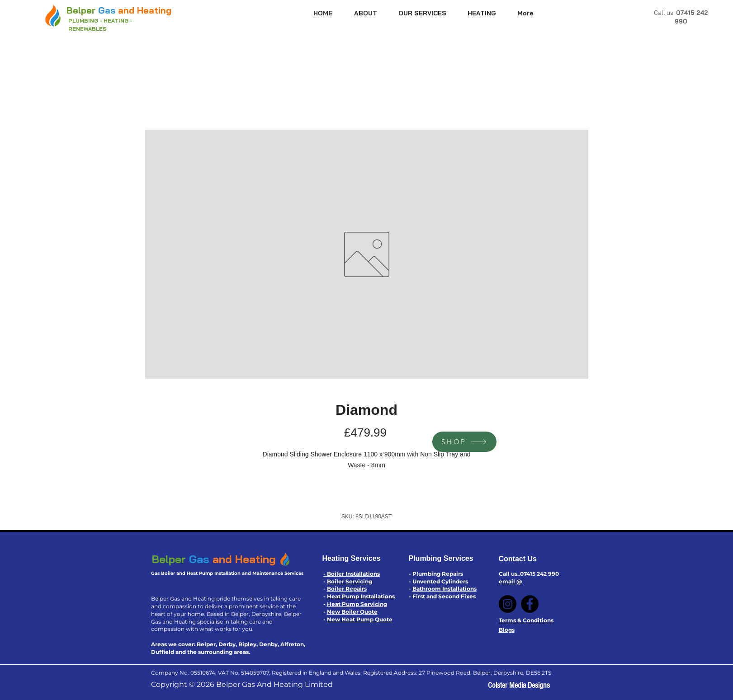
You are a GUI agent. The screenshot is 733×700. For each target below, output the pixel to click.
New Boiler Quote (352, 612)
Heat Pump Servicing (357, 604)
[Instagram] (508, 604)
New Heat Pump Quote (360, 619)
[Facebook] (530, 604)
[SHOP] (464, 442)
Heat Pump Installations (361, 596)
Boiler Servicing (350, 581)
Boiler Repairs (347, 589)
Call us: (665, 13)
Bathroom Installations (445, 589)
